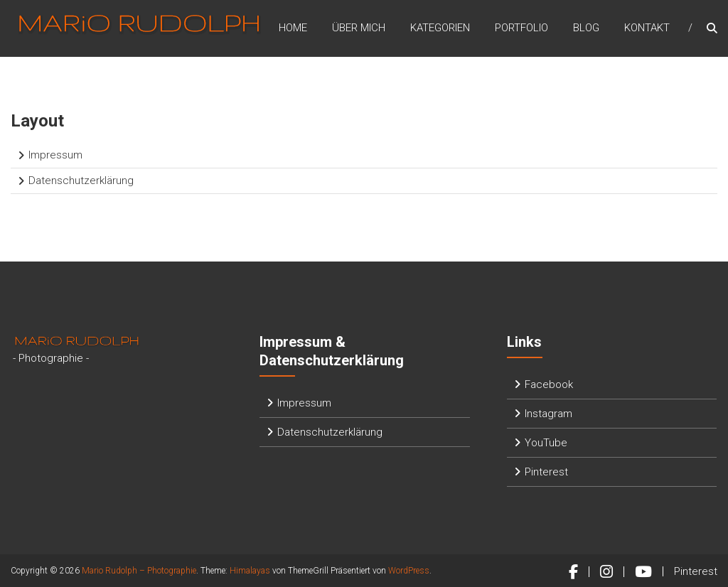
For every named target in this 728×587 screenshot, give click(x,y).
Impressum (55, 155)
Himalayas (250, 571)
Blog (586, 28)
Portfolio (521, 28)
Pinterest (546, 472)
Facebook (549, 384)
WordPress (409, 571)
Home (293, 28)
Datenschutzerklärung (81, 181)
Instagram (548, 414)
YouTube (546, 443)
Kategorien (440, 28)
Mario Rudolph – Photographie (139, 571)
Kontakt (647, 28)
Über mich (359, 28)
